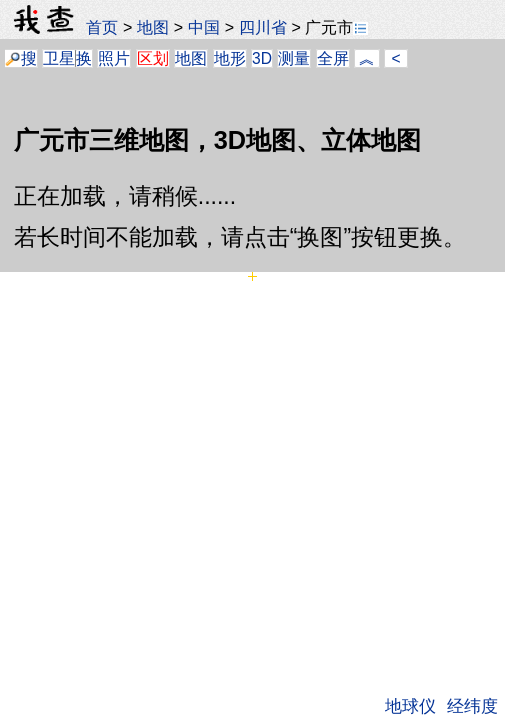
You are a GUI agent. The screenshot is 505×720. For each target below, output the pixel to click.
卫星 (59, 58)
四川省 (263, 27)
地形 (230, 58)
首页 (102, 27)
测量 (294, 58)
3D (262, 58)
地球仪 (410, 706)
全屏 (333, 58)
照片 (114, 58)
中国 (204, 27)
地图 (153, 27)
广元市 (336, 27)
